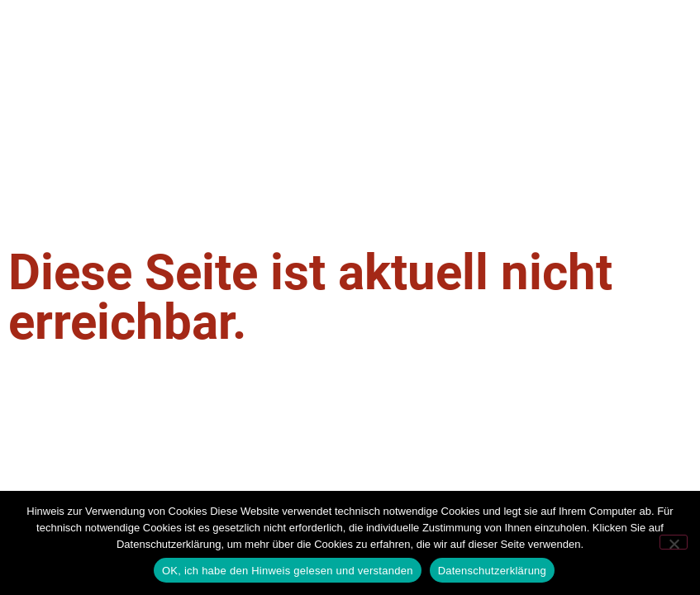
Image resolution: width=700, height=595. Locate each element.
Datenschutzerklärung (492, 571)
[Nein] (674, 542)
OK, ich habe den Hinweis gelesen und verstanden (288, 571)
